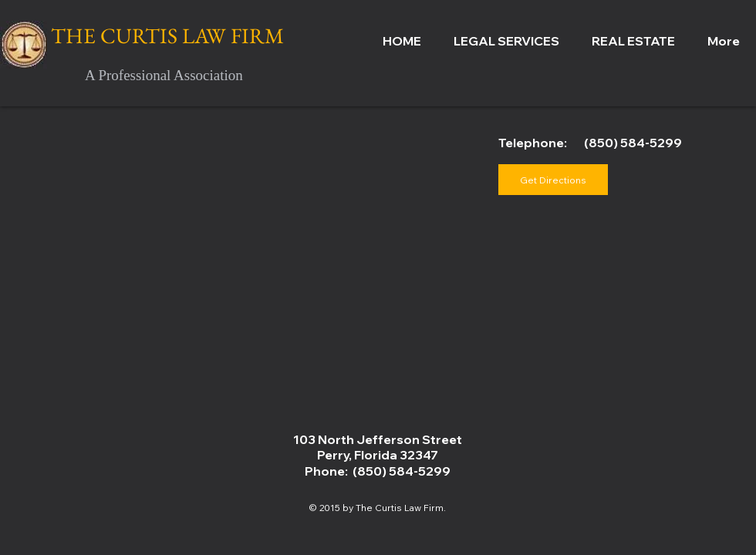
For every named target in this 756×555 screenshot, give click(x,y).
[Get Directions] (553, 180)
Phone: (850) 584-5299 (378, 471)
